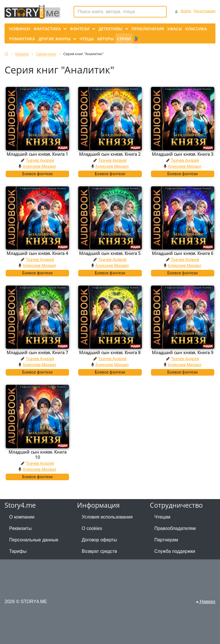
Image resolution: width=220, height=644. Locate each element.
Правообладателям (175, 528)
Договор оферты (99, 540)
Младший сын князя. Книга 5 (110, 253)
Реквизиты (20, 528)
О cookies (92, 528)
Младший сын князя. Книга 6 (183, 253)
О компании (22, 517)
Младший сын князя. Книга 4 (37, 253)
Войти (186, 11)
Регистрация (205, 11)
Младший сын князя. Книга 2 (110, 154)
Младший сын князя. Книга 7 (37, 352)
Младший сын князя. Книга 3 (183, 154)
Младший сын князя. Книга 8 (110, 352)
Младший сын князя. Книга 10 (38, 454)
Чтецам (162, 517)
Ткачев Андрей (40, 160)
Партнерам (166, 540)
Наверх (206, 602)
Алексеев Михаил (39, 166)
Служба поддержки (175, 551)
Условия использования (107, 517)
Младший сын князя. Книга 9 (183, 352)
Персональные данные (34, 540)
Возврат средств (99, 551)
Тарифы (18, 551)
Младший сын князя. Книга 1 (37, 154)
